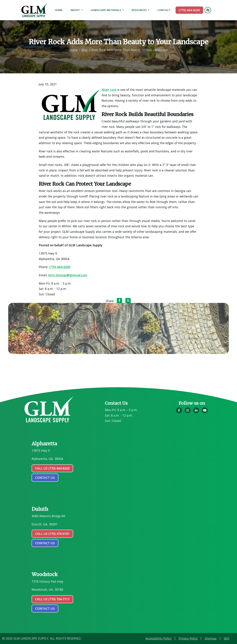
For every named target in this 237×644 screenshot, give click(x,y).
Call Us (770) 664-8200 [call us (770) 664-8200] (52, 468)
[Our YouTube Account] (205, 412)
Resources (141, 10)
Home (59, 10)
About (77, 10)
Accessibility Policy (190, 638)
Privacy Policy (220, 638)
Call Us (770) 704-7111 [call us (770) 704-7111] (52, 599)
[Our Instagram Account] (188, 412)
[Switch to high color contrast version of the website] (208, 10)
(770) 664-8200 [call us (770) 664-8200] (189, 10)
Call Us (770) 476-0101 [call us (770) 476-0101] (52, 534)
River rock (108, 90)
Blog (85, 46)
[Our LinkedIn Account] (196, 412)
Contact (164, 10)
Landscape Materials (107, 10)
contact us (45, 478)
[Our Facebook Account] (179, 412)
